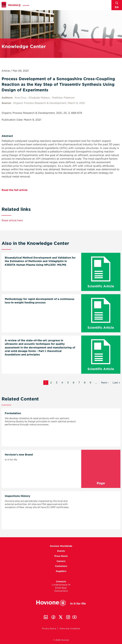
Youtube (75, 617)
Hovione (19, 5)
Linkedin (46, 617)
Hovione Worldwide (61, 546)
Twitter (61, 617)
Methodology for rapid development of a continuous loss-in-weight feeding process (40, 301)
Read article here (12, 220)
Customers (61, 566)
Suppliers (61, 571)
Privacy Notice (49, 628)
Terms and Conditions (70, 628)
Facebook (53, 617)
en (117, 7)
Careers (61, 561)
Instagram (68, 617)
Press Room (61, 556)
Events (61, 551)
